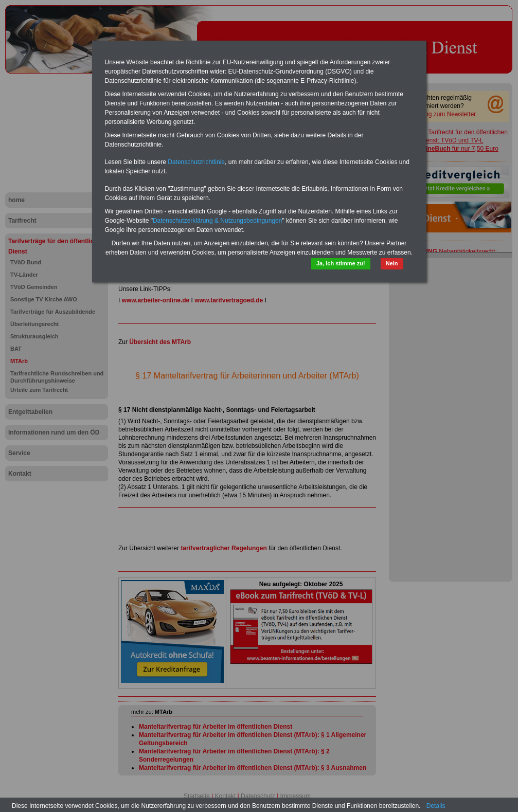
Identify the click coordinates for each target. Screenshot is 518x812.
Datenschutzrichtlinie (196, 162)
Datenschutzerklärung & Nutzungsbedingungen (218, 221)
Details (436, 806)
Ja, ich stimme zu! (341, 263)
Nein (392, 263)
